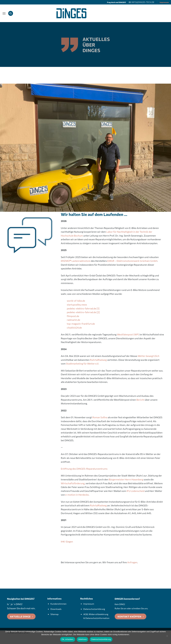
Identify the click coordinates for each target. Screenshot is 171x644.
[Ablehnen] (167, 637)
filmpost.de (73, 316)
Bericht (140, 400)
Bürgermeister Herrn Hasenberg (126, 479)
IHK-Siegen (67, 541)
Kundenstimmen (59, 604)
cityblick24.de (74, 328)
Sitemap (55, 614)
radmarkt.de (73, 320)
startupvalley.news (77, 305)
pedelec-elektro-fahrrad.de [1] (83, 308)
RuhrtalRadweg (98, 360)
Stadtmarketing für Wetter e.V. (83, 364)
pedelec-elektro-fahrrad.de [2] (83, 312)
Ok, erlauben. (68, 639)
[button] (4, 13)
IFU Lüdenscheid (136, 491)
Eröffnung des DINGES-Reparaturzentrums (84, 469)
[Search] (11, 13)
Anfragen (132, 562)
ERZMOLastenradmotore (76, 261)
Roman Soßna (100, 417)
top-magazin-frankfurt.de (81, 324)
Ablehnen (82, 639)
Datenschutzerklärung (94, 609)
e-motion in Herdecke (77, 495)
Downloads (56, 609)
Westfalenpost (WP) (128, 334)
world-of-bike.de (76, 301)
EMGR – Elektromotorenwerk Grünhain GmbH (132, 261)
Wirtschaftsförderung (73, 483)
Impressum (164, 2)
